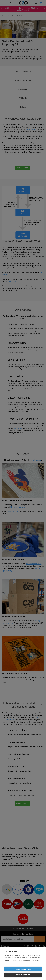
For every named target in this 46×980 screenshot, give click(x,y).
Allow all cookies (23, 969)
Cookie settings (23, 975)
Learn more (8, 963)
